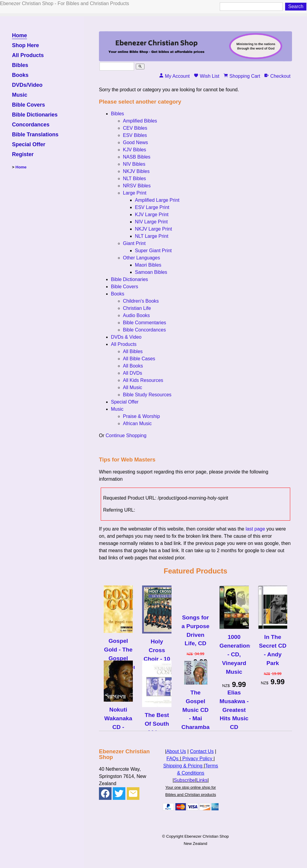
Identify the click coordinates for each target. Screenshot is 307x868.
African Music (137, 423)
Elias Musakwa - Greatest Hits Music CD (234, 710)
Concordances (31, 125)
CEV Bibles (135, 128)
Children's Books (141, 301)
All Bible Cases (139, 359)
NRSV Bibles (137, 186)
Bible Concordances (144, 330)
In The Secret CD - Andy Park (273, 650)
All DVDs (133, 373)
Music (20, 95)
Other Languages (142, 258)
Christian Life (137, 308)
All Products (28, 55)
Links (202, 780)
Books (20, 75)
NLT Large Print (152, 236)
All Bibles (133, 351)
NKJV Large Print (153, 229)
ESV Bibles (135, 135)
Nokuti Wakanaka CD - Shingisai (118, 723)
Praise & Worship (141, 416)
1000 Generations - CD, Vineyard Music (234, 654)
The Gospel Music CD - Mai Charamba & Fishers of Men (195, 718)
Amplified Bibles (140, 121)
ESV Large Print (152, 207)
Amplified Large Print (157, 200)
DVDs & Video (126, 337)
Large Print (135, 193)
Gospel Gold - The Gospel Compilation (118, 654)
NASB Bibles (137, 157)
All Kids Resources (143, 380)
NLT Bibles (134, 178)
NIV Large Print (151, 222)
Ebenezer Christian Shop (207, 836)
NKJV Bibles (136, 171)
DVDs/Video (27, 85)
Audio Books (136, 315)
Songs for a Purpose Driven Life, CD (196, 630)
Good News (136, 142)
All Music (133, 387)
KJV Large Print (152, 215)
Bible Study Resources (147, 395)
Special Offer (29, 145)
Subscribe (185, 780)
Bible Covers (28, 105)
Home (19, 36)
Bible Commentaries (145, 323)
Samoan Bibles (151, 272)
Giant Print (134, 243)
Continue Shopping (126, 436)
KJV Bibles (134, 150)
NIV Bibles (134, 164)
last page (255, 529)
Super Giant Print (153, 251)
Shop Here (25, 45)
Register (23, 154)
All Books (133, 366)
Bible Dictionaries (35, 115)
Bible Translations (35, 135)
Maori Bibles (148, 265)
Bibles (20, 65)
